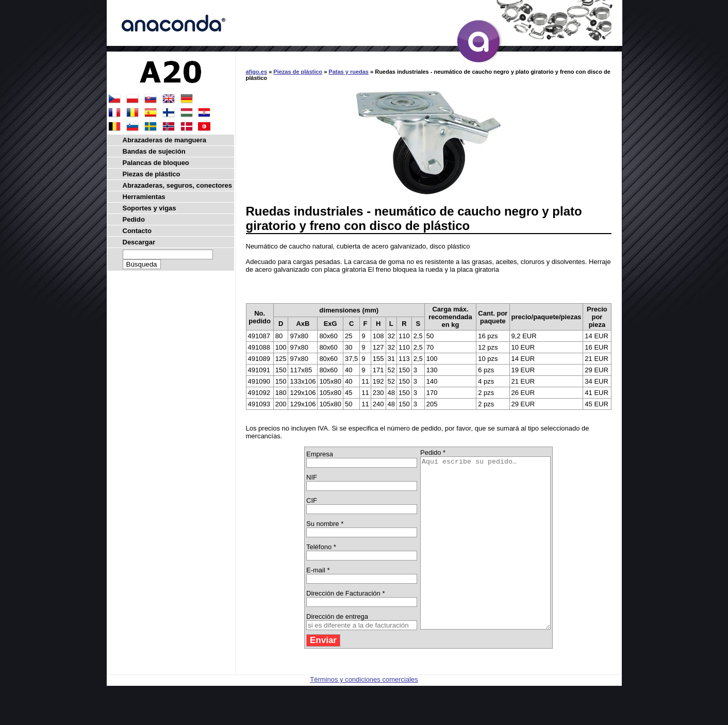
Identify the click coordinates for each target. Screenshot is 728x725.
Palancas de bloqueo (156, 163)
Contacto (137, 231)
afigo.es (257, 72)
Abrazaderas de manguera (165, 140)
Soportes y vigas (150, 208)
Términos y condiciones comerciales (364, 713)
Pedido (134, 219)
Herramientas (144, 197)
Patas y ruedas (349, 72)
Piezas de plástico (298, 72)
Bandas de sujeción (154, 151)
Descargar (139, 242)
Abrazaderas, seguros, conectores (177, 185)
